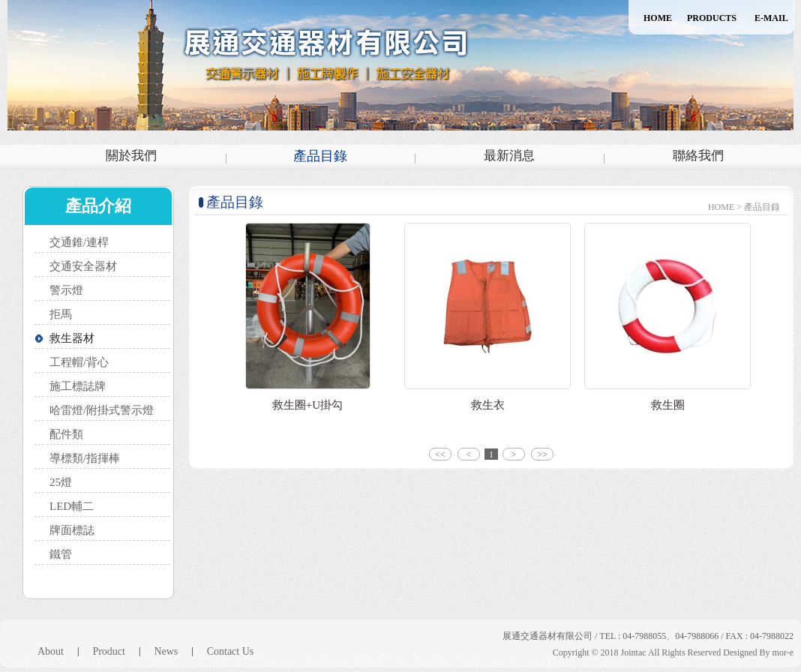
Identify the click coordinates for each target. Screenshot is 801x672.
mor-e (783, 652)
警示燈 (66, 290)
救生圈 (668, 405)
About (51, 652)
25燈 (61, 482)
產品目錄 (320, 156)
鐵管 (61, 554)
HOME (658, 18)
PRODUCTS (712, 18)
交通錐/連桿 (79, 242)
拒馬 (61, 314)
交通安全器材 (83, 266)
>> (542, 454)
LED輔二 (72, 506)
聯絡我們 (698, 156)
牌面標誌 (72, 530)
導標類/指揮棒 (85, 458)
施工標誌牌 (78, 386)
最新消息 (509, 156)
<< (440, 454)
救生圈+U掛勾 (307, 405)
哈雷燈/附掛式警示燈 (102, 410)
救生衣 (488, 405)
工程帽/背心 (79, 362)
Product (109, 652)
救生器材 (72, 338)
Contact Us (231, 652)
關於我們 (131, 156)
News (166, 652)
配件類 (66, 434)
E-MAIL (771, 18)
